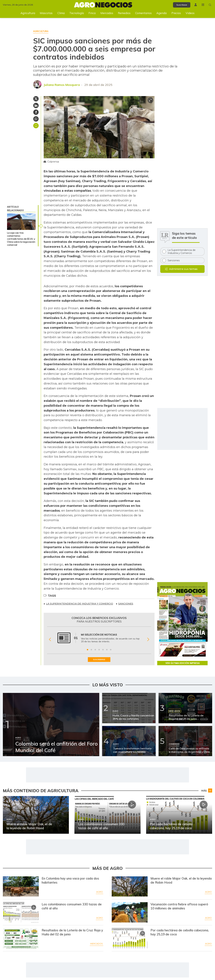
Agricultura (28, 13)
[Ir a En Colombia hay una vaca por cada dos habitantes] (21, 887)
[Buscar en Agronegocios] (210, 5)
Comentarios (143, 13)
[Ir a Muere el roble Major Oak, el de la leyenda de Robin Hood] (130, 887)
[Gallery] (99, 639)
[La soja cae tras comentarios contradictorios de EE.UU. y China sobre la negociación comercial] (21, 222)
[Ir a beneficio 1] (88, 650)
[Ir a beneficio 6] (107, 650)
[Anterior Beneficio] (50, 639)
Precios (176, 13)
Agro (100, 892)
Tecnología (77, 13)
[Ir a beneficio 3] (95, 650)
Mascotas (46, 13)
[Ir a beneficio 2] (91, 650)
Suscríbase (179, 5)
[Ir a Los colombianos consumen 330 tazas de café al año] (21, 913)
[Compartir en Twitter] (36, 99)
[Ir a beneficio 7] (111, 650)
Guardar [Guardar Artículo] (36, 126)
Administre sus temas (183, 269)
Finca (92, 13)
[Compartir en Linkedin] (36, 105)
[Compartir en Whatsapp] (36, 119)
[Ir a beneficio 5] (103, 650)
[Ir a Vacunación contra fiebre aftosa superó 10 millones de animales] (130, 913)
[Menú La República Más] (202, 5)
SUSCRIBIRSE (99, 660)
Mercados (107, 13)
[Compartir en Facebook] (36, 112)
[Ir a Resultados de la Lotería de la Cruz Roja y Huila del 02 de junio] (21, 939)
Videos (190, 13)
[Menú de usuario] (194, 5)
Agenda (162, 13)
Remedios (124, 13)
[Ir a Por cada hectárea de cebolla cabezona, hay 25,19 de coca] (130, 939)
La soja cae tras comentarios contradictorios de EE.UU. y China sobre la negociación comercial (21, 239)
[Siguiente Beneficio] (148, 639)
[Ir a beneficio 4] (99, 650)
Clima (61, 13)
